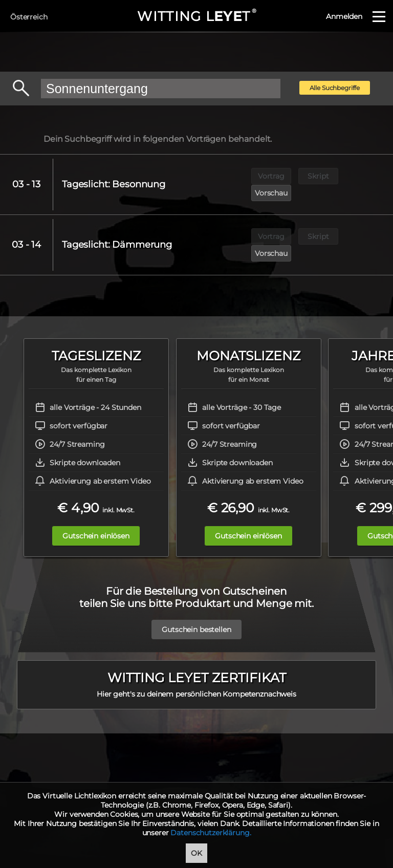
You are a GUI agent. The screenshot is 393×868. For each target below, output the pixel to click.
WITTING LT (196, 16)
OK (196, 853)
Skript (319, 176)
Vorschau (366, 176)
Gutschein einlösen (96, 502)
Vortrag (271, 176)
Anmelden (344, 16)
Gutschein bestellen (196, 596)
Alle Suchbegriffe (335, 88)
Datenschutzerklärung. (211, 833)
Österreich (29, 17)
